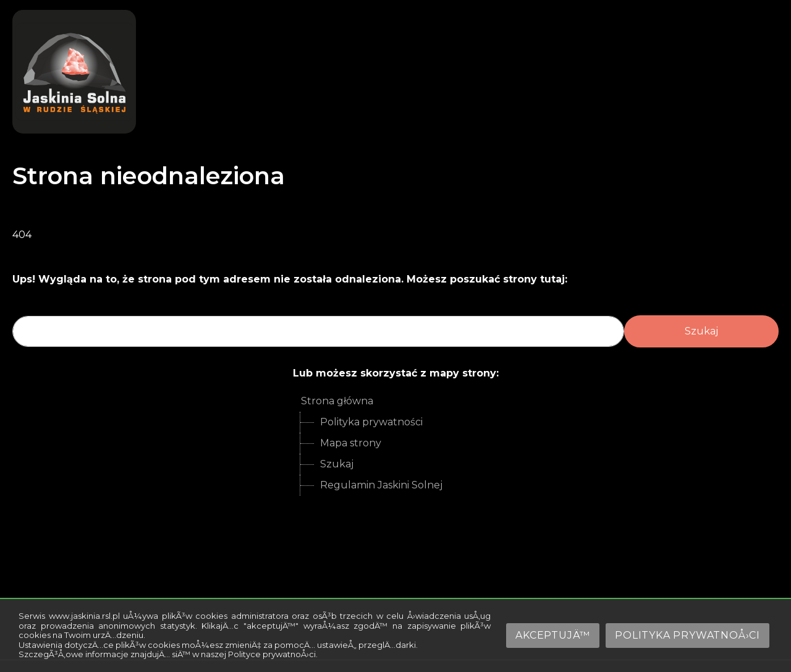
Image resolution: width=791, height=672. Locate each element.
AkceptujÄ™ (553, 635)
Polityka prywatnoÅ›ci (687, 635)
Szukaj (337, 464)
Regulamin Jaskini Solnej (381, 485)
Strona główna (337, 401)
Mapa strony (351, 443)
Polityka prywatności (371, 422)
